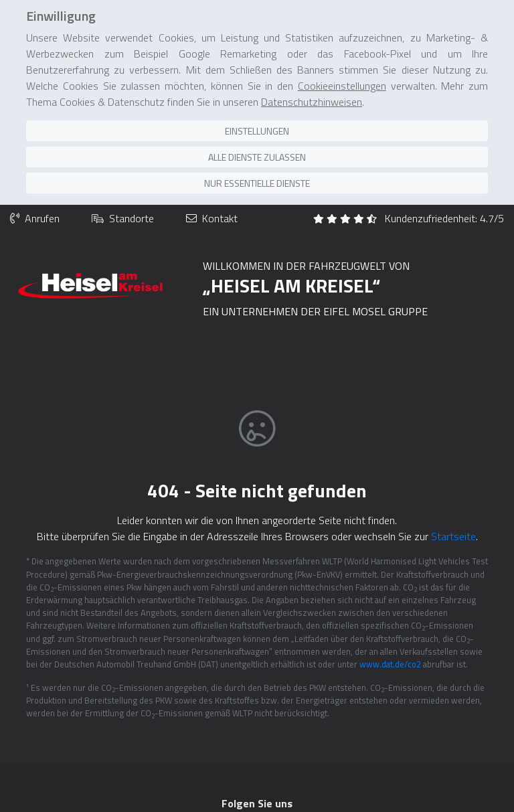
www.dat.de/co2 (390, 630)
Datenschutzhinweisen (312, 69)
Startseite (453, 503)
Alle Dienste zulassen (257, 124)
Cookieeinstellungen (342, 53)
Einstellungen (257, 98)
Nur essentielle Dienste (257, 150)
